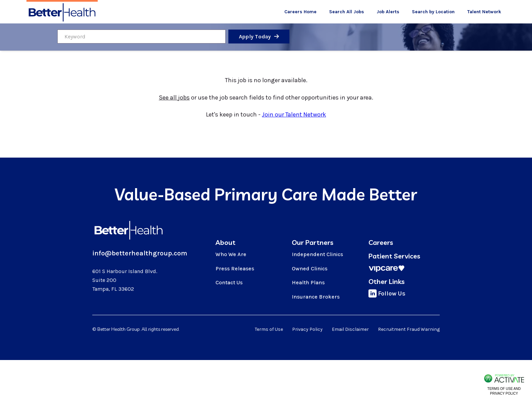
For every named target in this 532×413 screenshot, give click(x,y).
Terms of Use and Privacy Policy (504, 391)
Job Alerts (388, 12)
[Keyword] (141, 37)
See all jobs (174, 97)
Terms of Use (269, 329)
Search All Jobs (347, 12)
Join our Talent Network (294, 114)
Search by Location (433, 12)
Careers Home (300, 12)
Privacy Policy (307, 329)
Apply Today (255, 37)
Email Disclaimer (350, 329)
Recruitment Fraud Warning (409, 329)
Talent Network (484, 12)
